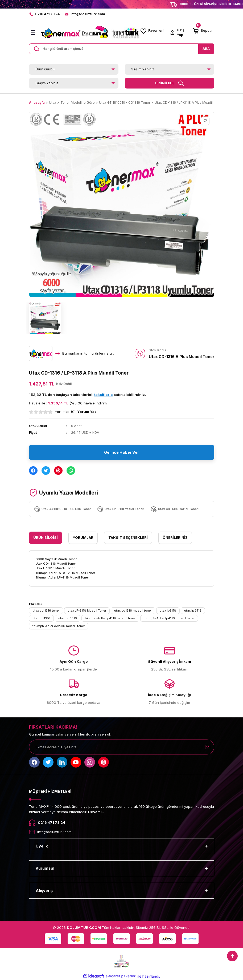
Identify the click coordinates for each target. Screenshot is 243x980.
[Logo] (90, 33)
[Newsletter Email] (122, 747)
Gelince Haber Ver (121, 452)
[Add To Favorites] (205, 121)
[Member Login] (180, 33)
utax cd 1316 (68, 618)
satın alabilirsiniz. (120, 395)
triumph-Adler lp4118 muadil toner (110, 618)
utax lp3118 (168, 611)
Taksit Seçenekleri (128, 537)
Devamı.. (96, 812)
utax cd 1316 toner (46, 611)
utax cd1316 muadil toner (133, 611)
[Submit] (208, 747)
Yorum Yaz (87, 412)
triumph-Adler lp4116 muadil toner (169, 618)
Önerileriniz (175, 537)
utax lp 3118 (193, 611)
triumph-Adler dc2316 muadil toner (59, 626)
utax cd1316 (41, 618)
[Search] (122, 49)
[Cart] (203, 31)
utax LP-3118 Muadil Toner (87, 611)
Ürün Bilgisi (46, 537)
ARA (206, 49)
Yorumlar (83, 537)
